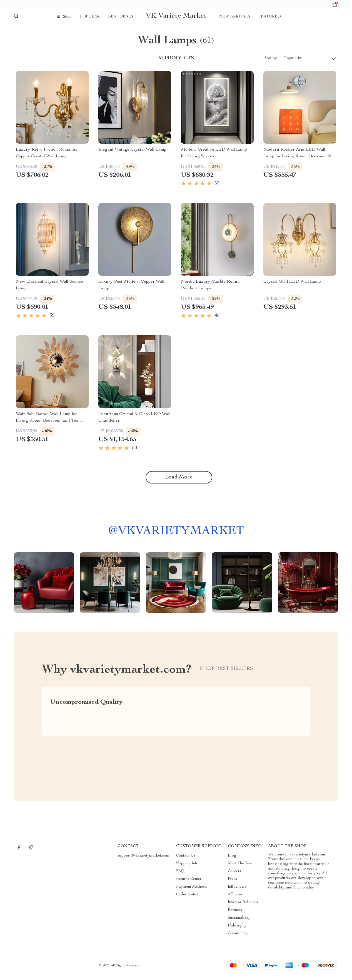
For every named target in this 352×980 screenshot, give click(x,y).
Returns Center (189, 883)
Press (232, 883)
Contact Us (186, 860)
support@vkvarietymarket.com (143, 860)
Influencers (237, 891)
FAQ (180, 875)
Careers (234, 875)
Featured (270, 17)
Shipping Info (187, 868)
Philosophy (237, 930)
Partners (235, 914)
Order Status (187, 899)
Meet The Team (241, 868)
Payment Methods (192, 891)
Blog (232, 860)
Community (238, 938)
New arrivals (235, 17)
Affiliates (235, 899)
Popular (90, 17)
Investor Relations (243, 906)
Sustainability (239, 922)
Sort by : (272, 63)
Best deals (121, 17)
